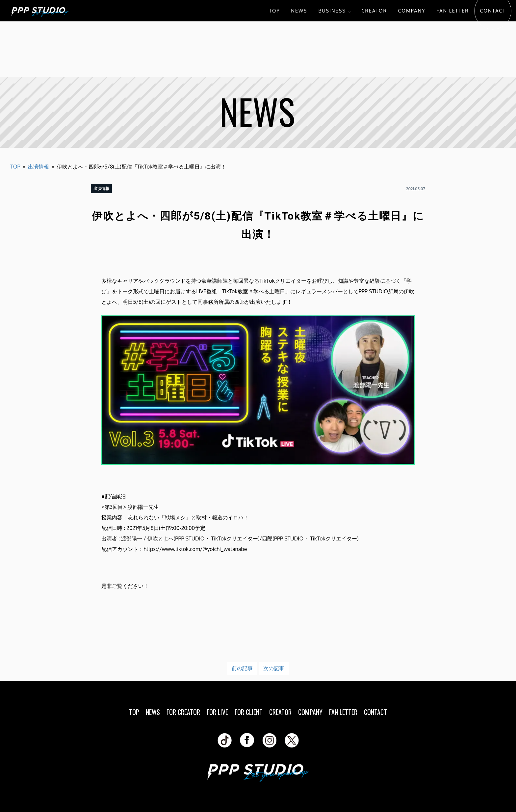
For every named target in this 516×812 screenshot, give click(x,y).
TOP (274, 11)
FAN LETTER (453, 11)
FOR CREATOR (183, 712)
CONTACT (493, 11)
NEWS (299, 11)
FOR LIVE (217, 712)
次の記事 (274, 668)
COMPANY (412, 11)
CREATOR (374, 11)
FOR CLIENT (249, 712)
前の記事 (242, 668)
